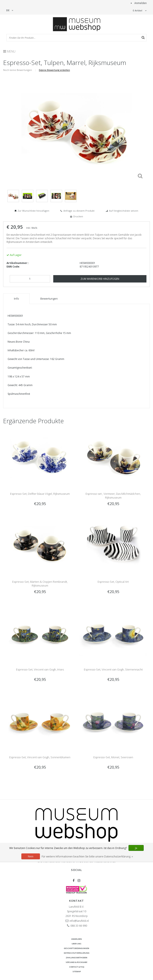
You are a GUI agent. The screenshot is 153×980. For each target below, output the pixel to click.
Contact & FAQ (77, 967)
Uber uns (76, 944)
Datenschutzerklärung (77, 953)
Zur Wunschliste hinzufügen (33, 211)
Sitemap (77, 971)
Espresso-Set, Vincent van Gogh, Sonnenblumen (40, 757)
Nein (31, 856)
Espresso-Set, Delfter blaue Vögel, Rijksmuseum (40, 494)
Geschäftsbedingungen (76, 948)
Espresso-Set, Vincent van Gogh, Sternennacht (113, 669)
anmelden (76, 939)
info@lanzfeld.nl (79, 921)
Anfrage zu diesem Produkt (79, 211)
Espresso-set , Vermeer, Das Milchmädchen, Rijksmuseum (113, 496)
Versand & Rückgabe (76, 962)
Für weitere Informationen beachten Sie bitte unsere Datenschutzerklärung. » (87, 856)
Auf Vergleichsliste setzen (124, 211)
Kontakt (76, 901)
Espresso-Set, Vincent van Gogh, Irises (40, 669)
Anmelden (141, 3)
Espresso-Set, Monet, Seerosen (113, 757)
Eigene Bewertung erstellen (54, 70)
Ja (136, 848)
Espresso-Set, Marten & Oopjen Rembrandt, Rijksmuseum (40, 584)
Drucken (78, 216)
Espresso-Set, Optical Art (113, 582)
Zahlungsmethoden (76, 958)
